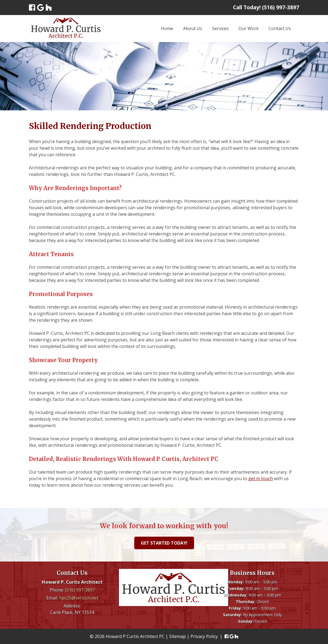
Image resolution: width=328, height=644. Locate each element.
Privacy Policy (204, 636)
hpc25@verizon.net (79, 598)
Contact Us (280, 28)
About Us (193, 28)
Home (167, 28)
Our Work (249, 28)
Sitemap (178, 636)
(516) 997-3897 (80, 590)
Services (220, 28)
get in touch (261, 478)
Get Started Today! (164, 543)
